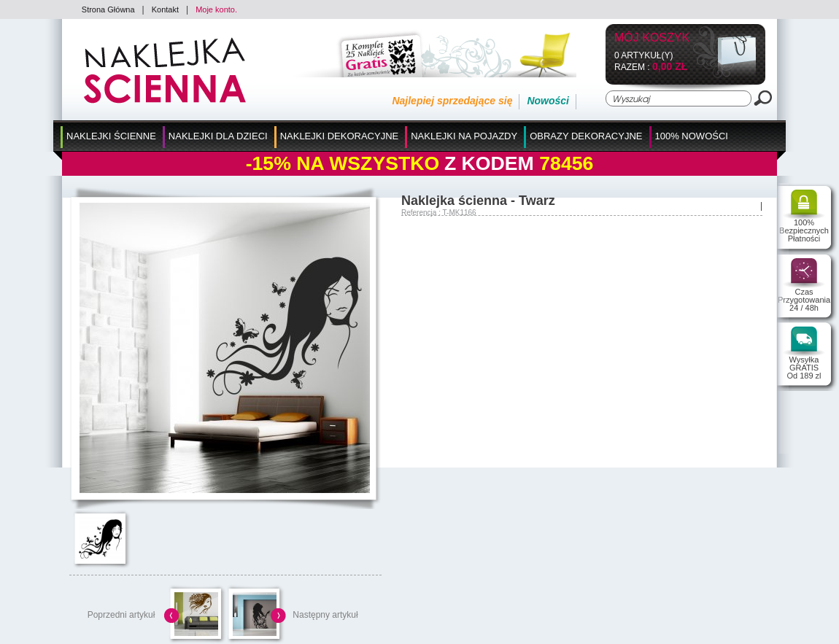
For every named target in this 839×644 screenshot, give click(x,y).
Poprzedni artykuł (121, 615)
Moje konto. (216, 9)
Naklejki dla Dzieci (218, 136)
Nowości (548, 101)
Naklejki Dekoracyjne (340, 136)
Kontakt (165, 9)
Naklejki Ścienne (111, 136)
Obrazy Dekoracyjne (586, 136)
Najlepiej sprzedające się (452, 101)
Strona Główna (108, 9)
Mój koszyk (652, 38)
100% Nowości (692, 136)
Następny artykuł (325, 615)
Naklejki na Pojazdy (464, 136)
